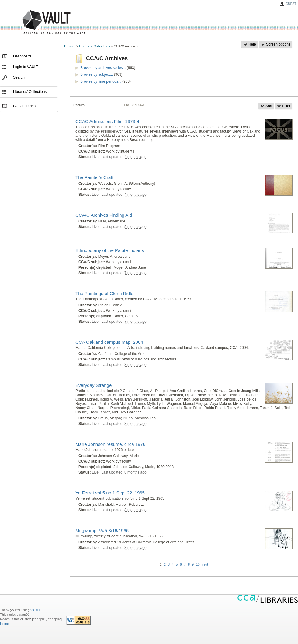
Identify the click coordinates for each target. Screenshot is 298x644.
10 (198, 564)
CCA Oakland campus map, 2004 (109, 342)
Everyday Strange (94, 385)
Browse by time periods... (101, 81)
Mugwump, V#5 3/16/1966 (102, 530)
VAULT (30, 22)
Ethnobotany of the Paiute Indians (110, 250)
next (205, 564)
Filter (284, 106)
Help (250, 44)
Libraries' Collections (94, 46)
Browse (70, 46)
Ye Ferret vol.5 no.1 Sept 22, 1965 (110, 493)
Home (4, 624)
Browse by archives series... (103, 68)
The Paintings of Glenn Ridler (105, 293)
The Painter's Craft (94, 177)
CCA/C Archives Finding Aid (104, 215)
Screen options (276, 44)
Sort (266, 106)
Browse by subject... (97, 74)
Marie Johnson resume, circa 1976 (110, 444)
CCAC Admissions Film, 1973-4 (107, 121)
